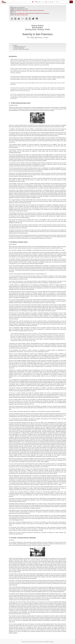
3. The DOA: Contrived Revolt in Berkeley (21, 49)
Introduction (15, 45)
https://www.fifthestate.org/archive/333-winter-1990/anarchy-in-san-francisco (32, 13)
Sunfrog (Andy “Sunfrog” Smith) (29, 10)
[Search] (62, 2)
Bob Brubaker (18, 10)
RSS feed (29, 642)
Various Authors (40, 10)
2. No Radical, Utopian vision (18, 48)
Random (24, 642)
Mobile (52, 642)
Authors (37, 642)
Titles (33, 642)
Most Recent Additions (44, 642)
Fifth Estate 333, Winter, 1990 (21, 15)
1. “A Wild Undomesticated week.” (19, 47)
